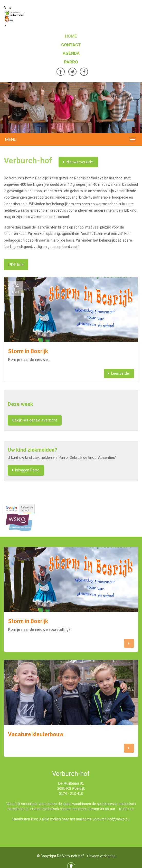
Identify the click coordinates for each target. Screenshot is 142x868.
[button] (129, 643)
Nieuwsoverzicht (78, 162)
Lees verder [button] (119, 373)
